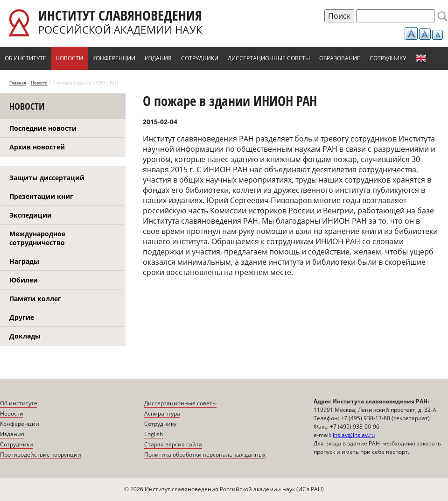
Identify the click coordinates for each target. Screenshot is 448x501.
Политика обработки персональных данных (205, 455)
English (421, 58)
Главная (18, 83)
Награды (24, 261)
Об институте (25, 58)
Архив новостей (37, 147)
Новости (69, 58)
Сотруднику (388, 58)
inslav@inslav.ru (354, 435)
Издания (158, 58)
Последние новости (43, 128)
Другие (22, 317)
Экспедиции (31, 215)
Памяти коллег (35, 299)
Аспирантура (162, 413)
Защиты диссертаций (47, 178)
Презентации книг (41, 196)
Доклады (25, 336)
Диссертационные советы (269, 58)
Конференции (114, 58)
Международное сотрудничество (37, 238)
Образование (340, 58)
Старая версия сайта (173, 444)
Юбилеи (24, 280)
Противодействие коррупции (41, 455)
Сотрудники (200, 58)
